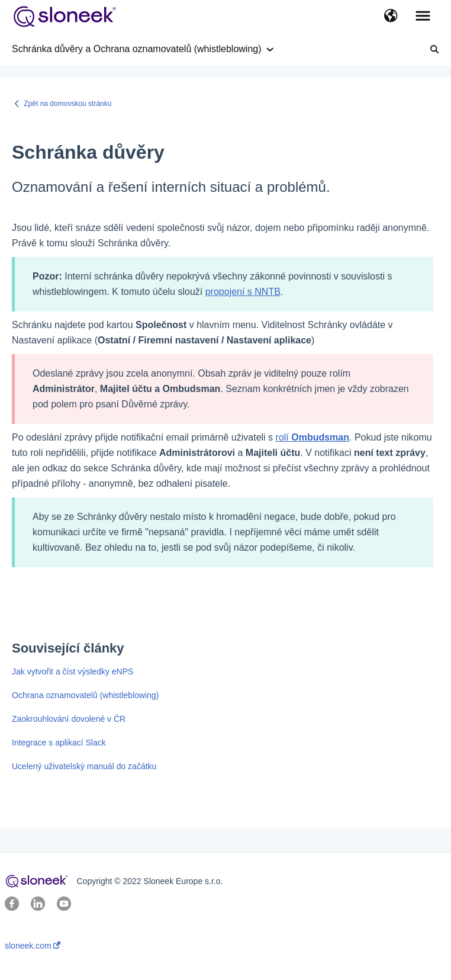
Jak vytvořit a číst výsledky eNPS (73, 671)
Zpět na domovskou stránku (67, 104)
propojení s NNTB (243, 292)
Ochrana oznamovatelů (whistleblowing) (85, 695)
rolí (313, 437)
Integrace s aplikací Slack (59, 743)
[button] (391, 17)
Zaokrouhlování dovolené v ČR (69, 719)
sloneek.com (33, 946)
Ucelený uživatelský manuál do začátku (84, 766)
